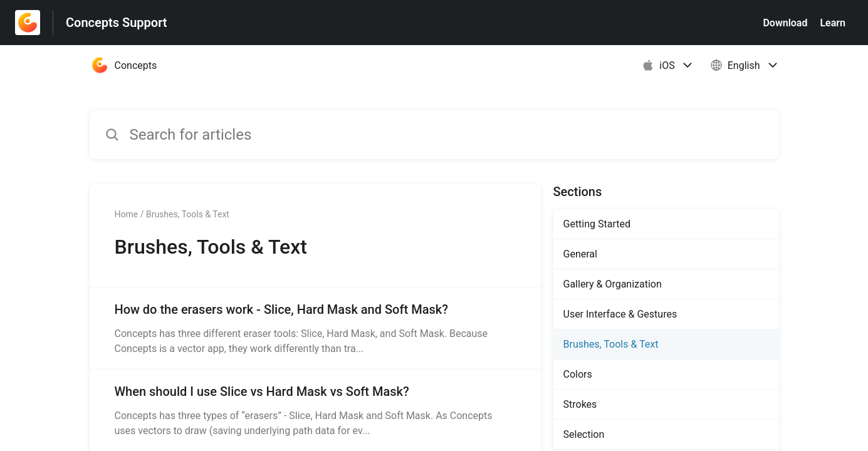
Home (127, 214)
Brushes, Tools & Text (611, 344)
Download (785, 23)
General (580, 254)
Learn (833, 23)
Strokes (580, 404)
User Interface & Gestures (620, 314)
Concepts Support (117, 23)
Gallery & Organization (613, 284)
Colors (578, 374)
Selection (584, 434)
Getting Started (597, 224)
